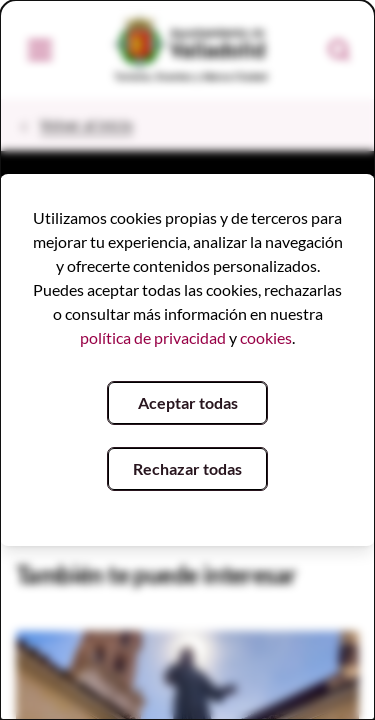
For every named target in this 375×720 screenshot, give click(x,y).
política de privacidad (153, 337)
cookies (266, 337)
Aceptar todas (188, 402)
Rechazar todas (187, 468)
